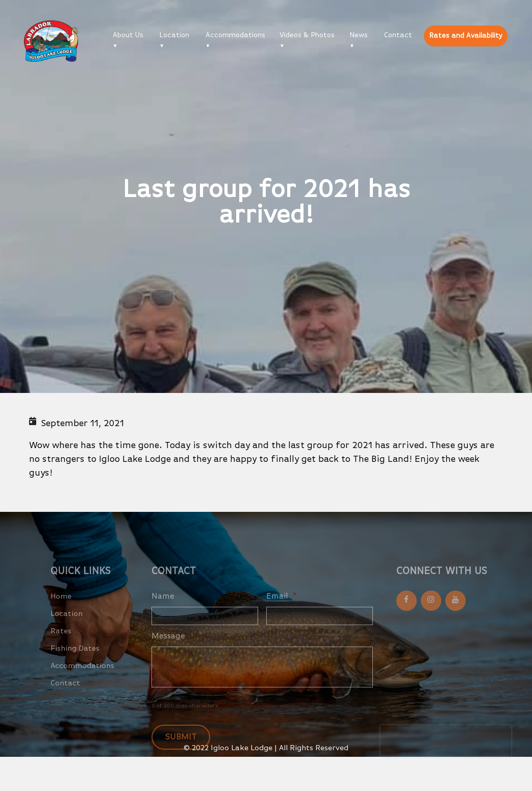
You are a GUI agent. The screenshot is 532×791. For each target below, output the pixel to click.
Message (168, 645)
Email (282, 605)
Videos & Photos (307, 35)
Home (61, 605)
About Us (128, 35)
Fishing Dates (75, 657)
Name (163, 605)
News (359, 35)
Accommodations (235, 35)
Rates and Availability (466, 36)
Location (174, 35)
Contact (398, 35)
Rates (61, 640)
